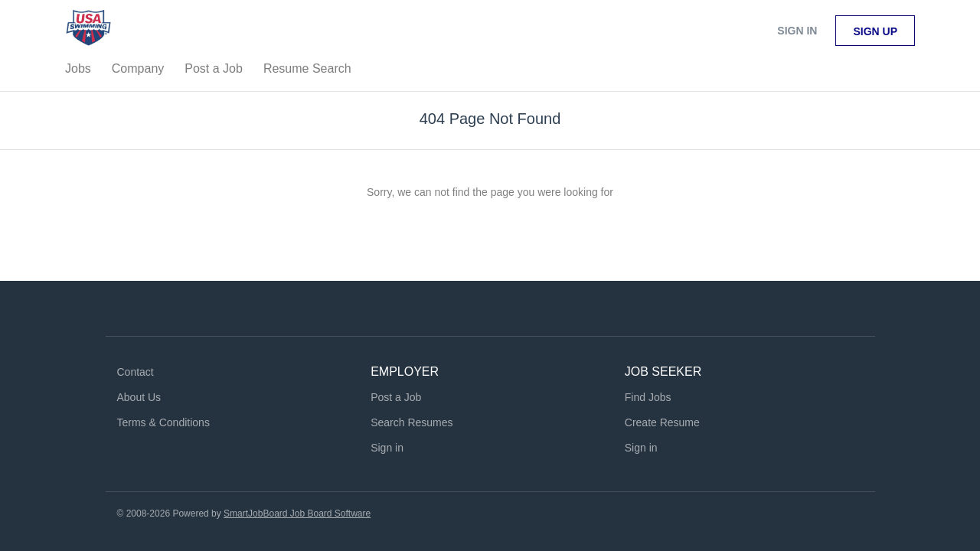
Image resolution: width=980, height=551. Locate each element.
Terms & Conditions (163, 422)
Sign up (875, 31)
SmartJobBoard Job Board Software (297, 514)
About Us (139, 397)
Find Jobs (648, 397)
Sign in (797, 31)
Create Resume (662, 422)
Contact (136, 372)
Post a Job (396, 397)
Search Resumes (412, 422)
